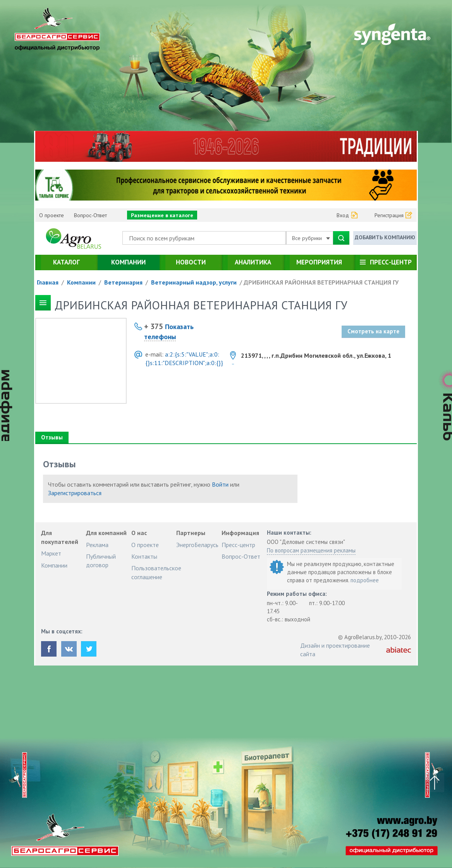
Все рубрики (311, 238)
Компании (128, 262)
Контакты (144, 556)
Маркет (51, 553)
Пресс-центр (391, 262)
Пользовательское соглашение (156, 572)
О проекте (52, 215)
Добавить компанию (385, 237)
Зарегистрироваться (75, 493)
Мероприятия (319, 262)
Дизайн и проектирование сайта (335, 650)
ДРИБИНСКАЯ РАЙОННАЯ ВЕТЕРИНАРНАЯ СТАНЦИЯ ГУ (321, 282)
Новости (191, 262)
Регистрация (389, 215)
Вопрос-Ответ (90, 215)
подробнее (365, 580)
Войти (220, 484)
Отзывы (52, 437)
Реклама (97, 545)
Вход (343, 215)
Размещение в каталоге (162, 215)
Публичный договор (101, 561)
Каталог (66, 262)
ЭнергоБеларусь (197, 545)
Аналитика (253, 262)
